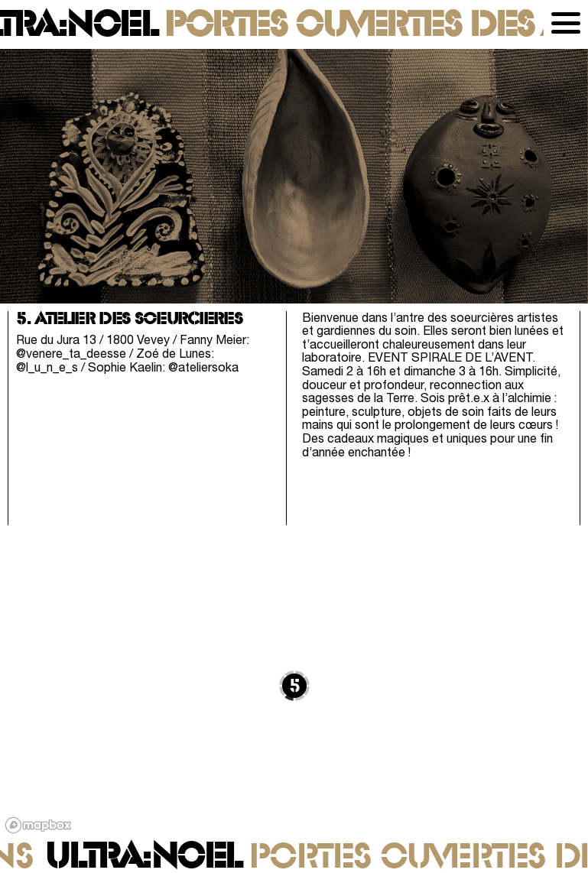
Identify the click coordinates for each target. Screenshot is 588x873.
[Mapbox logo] (38, 825)
